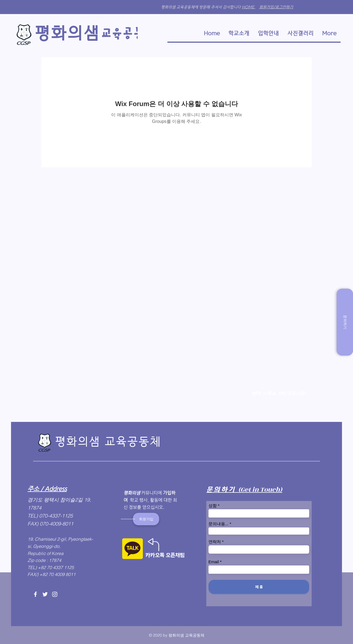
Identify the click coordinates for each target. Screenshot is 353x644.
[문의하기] (345, 322)
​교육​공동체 (130, 33)
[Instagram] (55, 594)
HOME (249, 7)
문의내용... (219, 524)
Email (214, 562)
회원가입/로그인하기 (276, 7)
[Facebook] (35, 594)
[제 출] (259, 587)
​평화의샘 (67, 33)
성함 (213, 506)
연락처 (215, 542)
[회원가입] (146, 519)
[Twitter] (45, 594)
